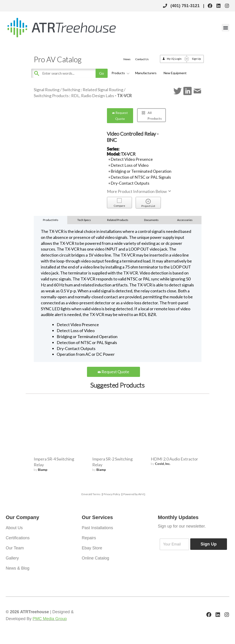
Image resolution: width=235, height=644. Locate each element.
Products (120, 73)
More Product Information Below (139, 191)
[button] (225, 28)
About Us (14, 528)
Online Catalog (95, 558)
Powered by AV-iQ (134, 494)
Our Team (15, 548)
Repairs (89, 538)
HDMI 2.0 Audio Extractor (174, 459)
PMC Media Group (50, 619)
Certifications (18, 538)
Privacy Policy (112, 494)
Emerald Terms (91, 494)
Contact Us (142, 59)
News (127, 59)
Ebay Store (92, 548)
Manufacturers (146, 73)
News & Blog (18, 568)
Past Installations (97, 528)
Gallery (12, 558)
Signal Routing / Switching (57, 90)
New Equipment (175, 73)
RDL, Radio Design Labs (93, 96)
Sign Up (196, 59)
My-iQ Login (174, 59)
